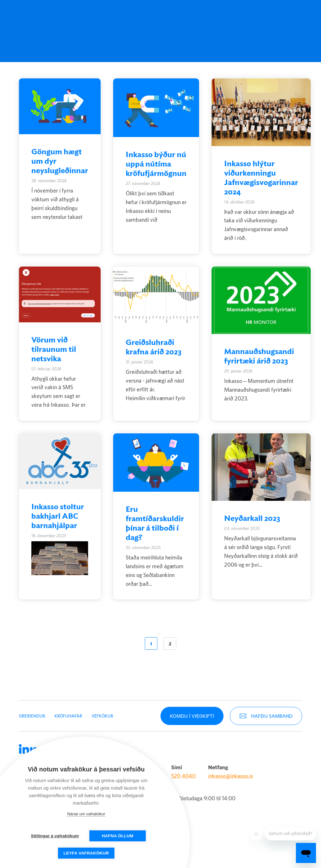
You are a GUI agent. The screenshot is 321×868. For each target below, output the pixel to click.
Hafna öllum (118, 836)
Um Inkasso (187, 16)
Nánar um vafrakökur (86, 814)
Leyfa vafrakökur (86, 853)
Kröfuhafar (124, 16)
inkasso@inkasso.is (231, 773)
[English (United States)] (215, 16)
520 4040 (183, 773)
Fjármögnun (156, 16)
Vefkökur (102, 713)
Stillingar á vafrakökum (55, 836)
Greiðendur (93, 16)
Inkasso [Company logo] (44, 16)
